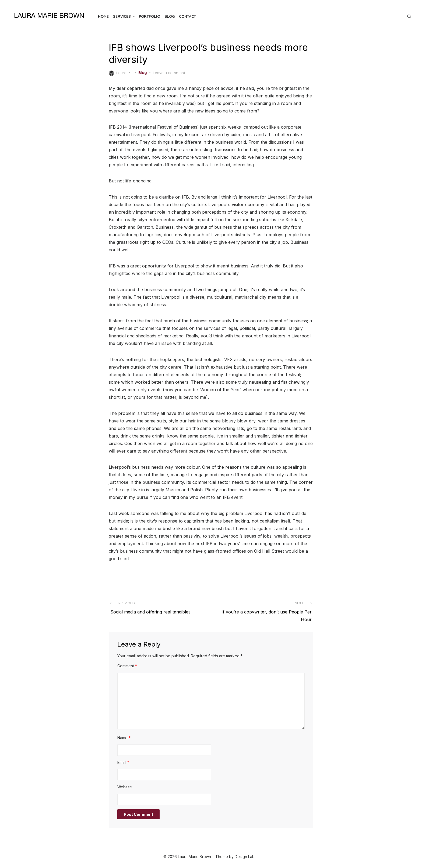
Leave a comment (169, 73)
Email (123, 762)
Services (122, 16)
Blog (170, 16)
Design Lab (245, 857)
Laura (118, 73)
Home (103, 16)
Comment (127, 666)
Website (125, 787)
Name (124, 738)
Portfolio (150, 16)
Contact (187, 16)
